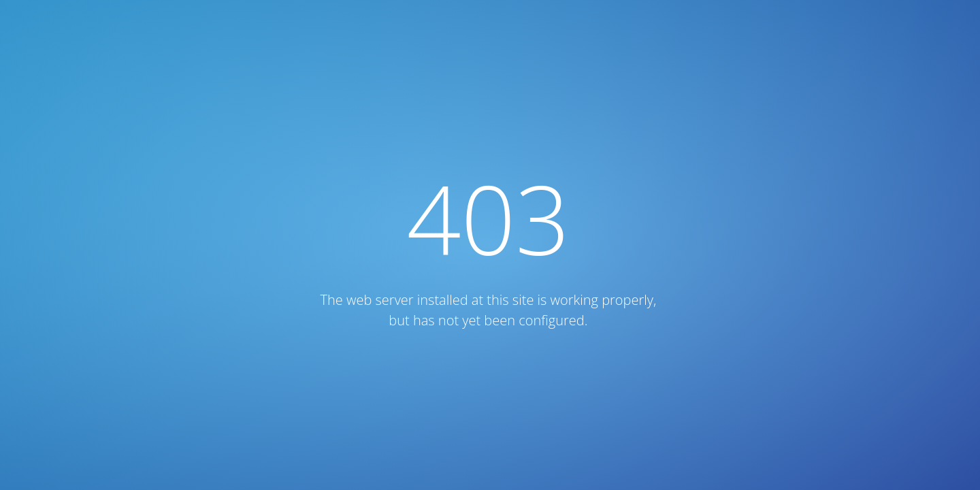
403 (489, 218)
